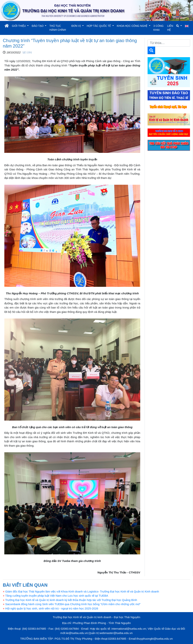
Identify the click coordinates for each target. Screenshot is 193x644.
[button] (179, 26)
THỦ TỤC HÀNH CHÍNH (58, 28)
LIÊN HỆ (170, 28)
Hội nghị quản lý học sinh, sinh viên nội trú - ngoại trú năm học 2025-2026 (51, 608)
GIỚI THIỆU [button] (19, 26)
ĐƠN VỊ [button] (76, 26)
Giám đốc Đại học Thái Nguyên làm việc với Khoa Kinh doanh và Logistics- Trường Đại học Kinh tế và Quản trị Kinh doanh (81, 591)
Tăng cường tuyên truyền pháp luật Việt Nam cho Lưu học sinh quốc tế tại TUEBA (56, 596)
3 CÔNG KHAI (159, 28)
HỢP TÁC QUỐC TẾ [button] (99, 26)
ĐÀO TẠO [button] (38, 26)
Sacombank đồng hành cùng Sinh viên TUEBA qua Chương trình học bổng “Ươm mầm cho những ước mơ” (72, 604)
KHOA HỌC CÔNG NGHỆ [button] (133, 26)
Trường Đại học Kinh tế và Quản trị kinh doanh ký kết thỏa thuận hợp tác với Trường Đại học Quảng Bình (70, 600)
